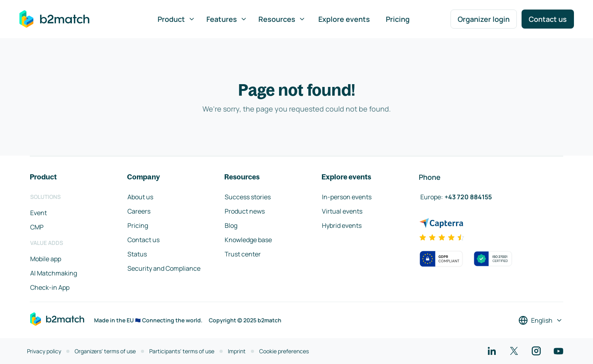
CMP (37, 227)
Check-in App (50, 287)
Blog (231, 225)
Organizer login (484, 19)
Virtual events (342, 211)
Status (137, 254)
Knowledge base (248, 240)
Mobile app (46, 259)
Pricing (398, 19)
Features (227, 19)
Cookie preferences (284, 351)
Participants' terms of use (182, 351)
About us (140, 197)
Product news (245, 211)
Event (39, 213)
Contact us (548, 19)
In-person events (347, 197)
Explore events (344, 19)
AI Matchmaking (54, 273)
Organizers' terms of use (105, 351)
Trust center (243, 254)
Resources (282, 19)
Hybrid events (342, 225)
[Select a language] (541, 320)
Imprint (237, 351)
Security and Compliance (164, 268)
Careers (139, 211)
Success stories (248, 197)
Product (176, 19)
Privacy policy (44, 351)
